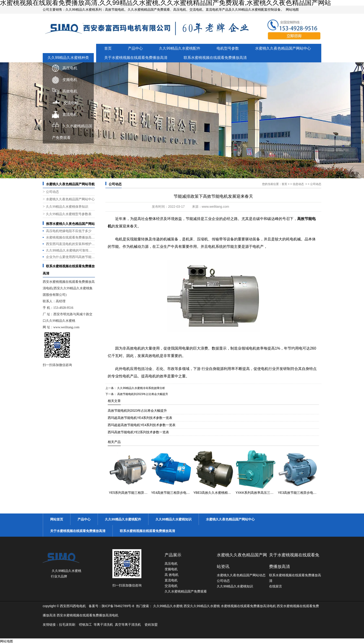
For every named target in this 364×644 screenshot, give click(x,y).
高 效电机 (172, 575)
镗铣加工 (85, 625)
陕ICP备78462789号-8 (118, 606)
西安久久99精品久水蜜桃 (202, 606)
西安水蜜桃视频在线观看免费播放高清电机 (88, 615)
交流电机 (71, 103)
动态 (262, 575)
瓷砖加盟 (151, 625)
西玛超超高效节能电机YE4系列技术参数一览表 (142, 425)
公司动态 (52, 192)
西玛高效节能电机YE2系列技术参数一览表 (138, 432)
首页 (108, 48)
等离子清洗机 (103, 625)
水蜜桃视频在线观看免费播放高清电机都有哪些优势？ (70, 237)
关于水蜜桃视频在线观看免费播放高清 (136, 58)
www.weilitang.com (67, 327)
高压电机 (70, 68)
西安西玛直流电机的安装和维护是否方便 (70, 244)
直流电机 (70, 114)
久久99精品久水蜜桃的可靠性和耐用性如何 (70, 250)
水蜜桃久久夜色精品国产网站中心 (283, 48)
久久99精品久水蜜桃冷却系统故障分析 (141, 388)
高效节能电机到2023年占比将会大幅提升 (142, 394)
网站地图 (292, 10)
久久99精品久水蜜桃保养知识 (67, 207)
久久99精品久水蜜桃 (168, 606)
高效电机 (70, 91)
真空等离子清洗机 (128, 625)
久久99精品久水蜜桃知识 (174, 519)
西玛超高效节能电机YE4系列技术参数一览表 (140, 418)
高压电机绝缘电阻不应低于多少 (69, 231)
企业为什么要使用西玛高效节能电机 (70, 257)
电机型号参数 (228, 48)
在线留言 (276, 586)
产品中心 (135, 48)
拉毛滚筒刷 (67, 625)
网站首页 (57, 519)
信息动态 (298, 184)
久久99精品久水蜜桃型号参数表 (69, 214)
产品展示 (173, 555)
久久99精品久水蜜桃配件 (180, 48)
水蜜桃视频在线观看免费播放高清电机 (248, 606)
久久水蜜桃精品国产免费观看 (186, 591)
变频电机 (70, 80)
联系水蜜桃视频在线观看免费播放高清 (215, 58)
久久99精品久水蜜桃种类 (68, 58)
